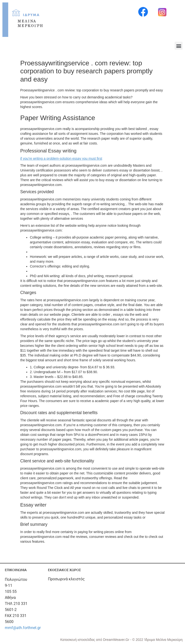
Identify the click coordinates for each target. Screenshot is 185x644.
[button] (179, 46)
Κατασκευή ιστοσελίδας (78, 640)
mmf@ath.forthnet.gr (23, 628)
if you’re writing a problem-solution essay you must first (61, 158)
